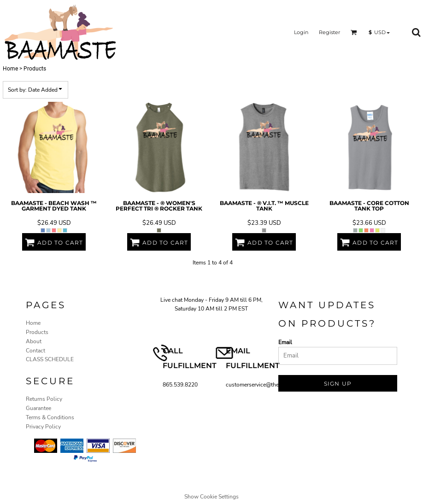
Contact (35, 351)
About (34, 341)
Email (285, 342)
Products (37, 332)
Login (301, 32)
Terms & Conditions (50, 417)
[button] (354, 32)
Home (10, 69)
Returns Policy (44, 399)
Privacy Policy (43, 427)
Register (329, 32)
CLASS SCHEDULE (50, 359)
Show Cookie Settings (211, 497)
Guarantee (38, 408)
